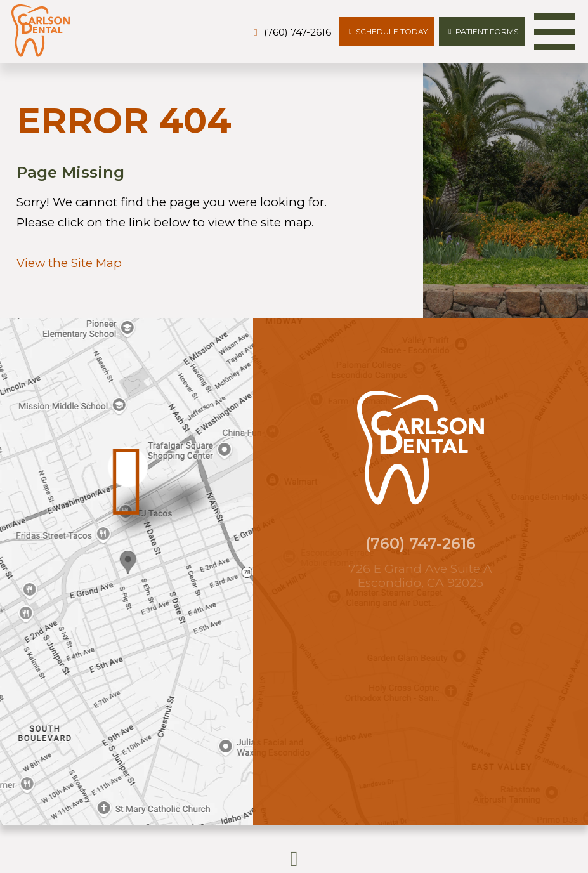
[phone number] (290, 33)
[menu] (555, 32)
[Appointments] (387, 32)
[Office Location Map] (128, 555)
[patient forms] (482, 32)
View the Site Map (69, 263)
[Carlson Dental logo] (41, 32)
